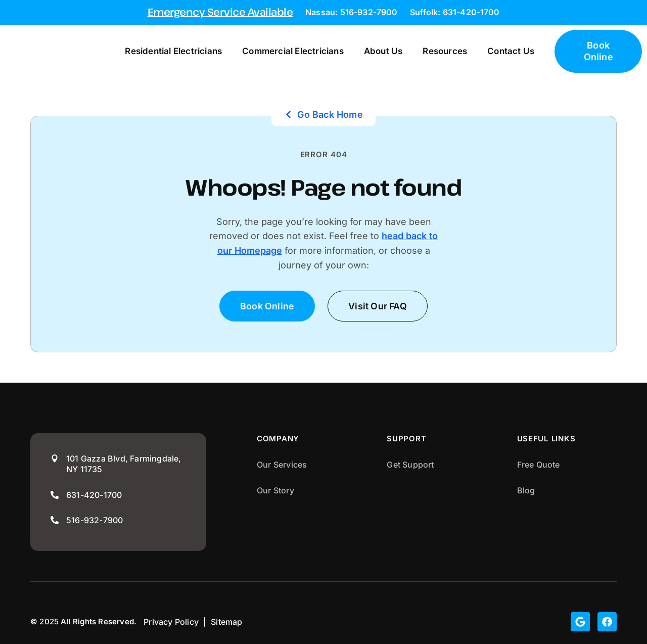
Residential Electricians (168, 51)
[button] (378, 306)
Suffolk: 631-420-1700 (455, 12)
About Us (377, 51)
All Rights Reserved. (99, 622)
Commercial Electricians (287, 51)
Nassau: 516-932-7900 (351, 12)
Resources (439, 51)
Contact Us (505, 51)
